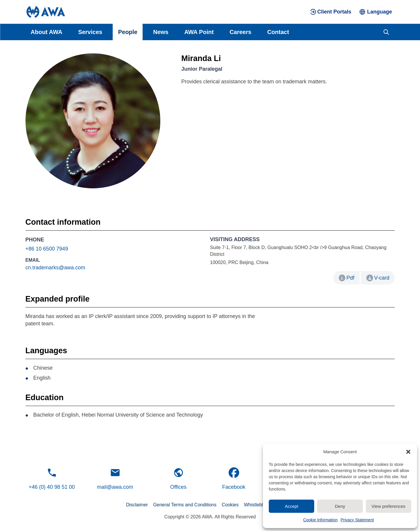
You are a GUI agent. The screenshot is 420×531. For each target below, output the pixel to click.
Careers (240, 32)
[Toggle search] (386, 32)
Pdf (350, 278)
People (128, 32)
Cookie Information (320, 520)
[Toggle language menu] (375, 12)
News (161, 32)
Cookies (230, 505)
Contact (278, 32)
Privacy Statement (357, 520)
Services (90, 32)
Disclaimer (137, 505)
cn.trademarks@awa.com (55, 268)
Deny (340, 506)
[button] (408, 452)
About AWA (47, 32)
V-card (378, 278)
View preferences (389, 506)
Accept (292, 506)
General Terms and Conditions (185, 505)
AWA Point (199, 32)
